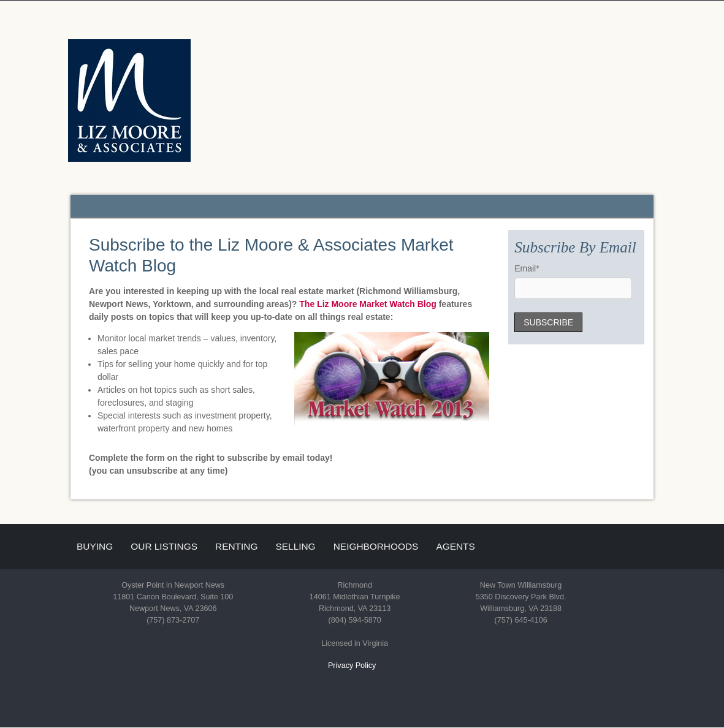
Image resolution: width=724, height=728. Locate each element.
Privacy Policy (352, 665)
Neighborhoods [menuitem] (376, 546)
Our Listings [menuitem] (164, 546)
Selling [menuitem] (296, 546)
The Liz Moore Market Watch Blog (368, 304)
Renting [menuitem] (236, 546)
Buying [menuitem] (95, 546)
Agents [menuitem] (455, 546)
